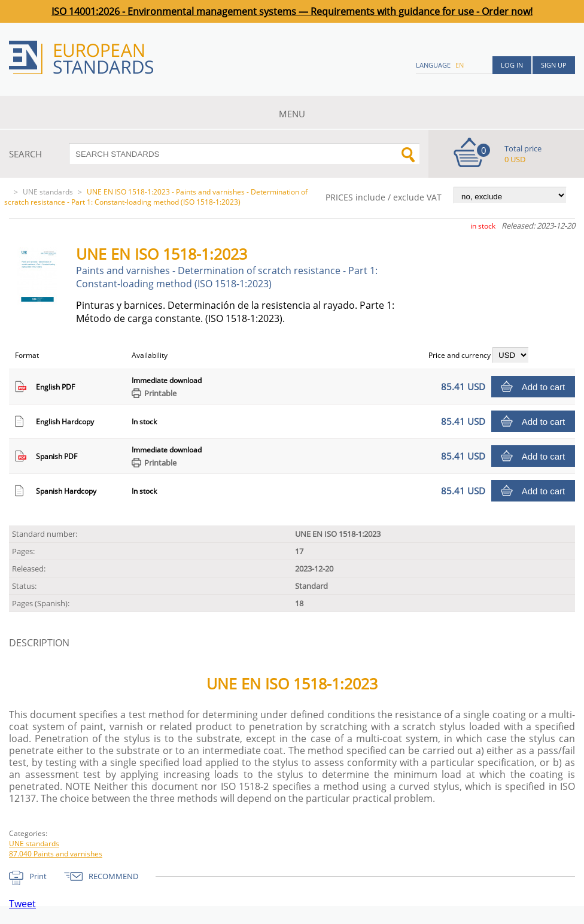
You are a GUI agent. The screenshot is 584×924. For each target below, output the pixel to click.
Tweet (22, 904)
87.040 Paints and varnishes (56, 854)
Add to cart (544, 387)
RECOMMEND (113, 876)
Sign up (554, 65)
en (460, 65)
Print (38, 876)
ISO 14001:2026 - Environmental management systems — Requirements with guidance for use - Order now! (292, 11)
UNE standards (48, 192)
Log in (512, 65)
